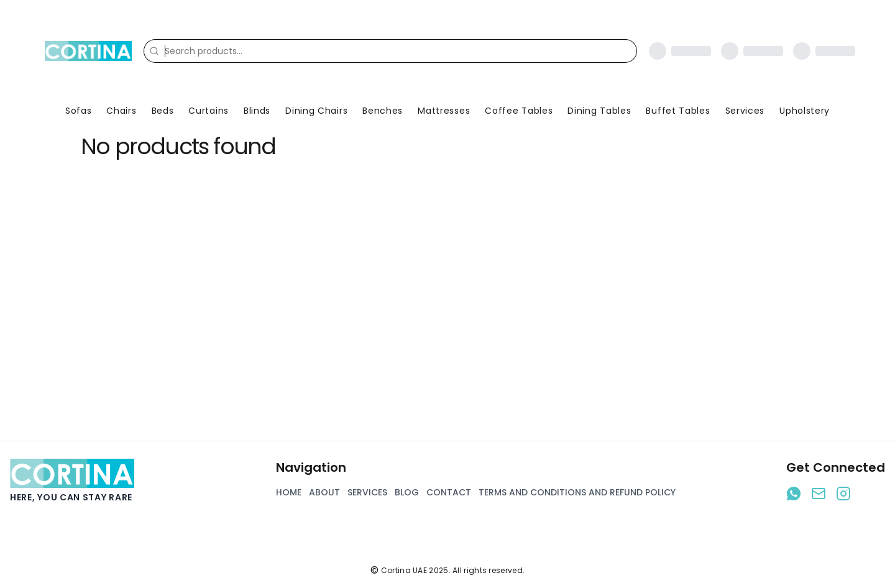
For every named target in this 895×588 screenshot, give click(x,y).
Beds (163, 111)
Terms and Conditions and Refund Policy (577, 492)
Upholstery (805, 111)
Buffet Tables (678, 111)
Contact (449, 492)
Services (745, 111)
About (324, 492)
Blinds (257, 111)
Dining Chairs (316, 111)
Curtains (209, 111)
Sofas (79, 111)
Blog (407, 492)
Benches (383, 111)
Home (289, 492)
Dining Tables (599, 111)
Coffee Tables (519, 111)
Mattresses (444, 111)
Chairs (121, 111)
